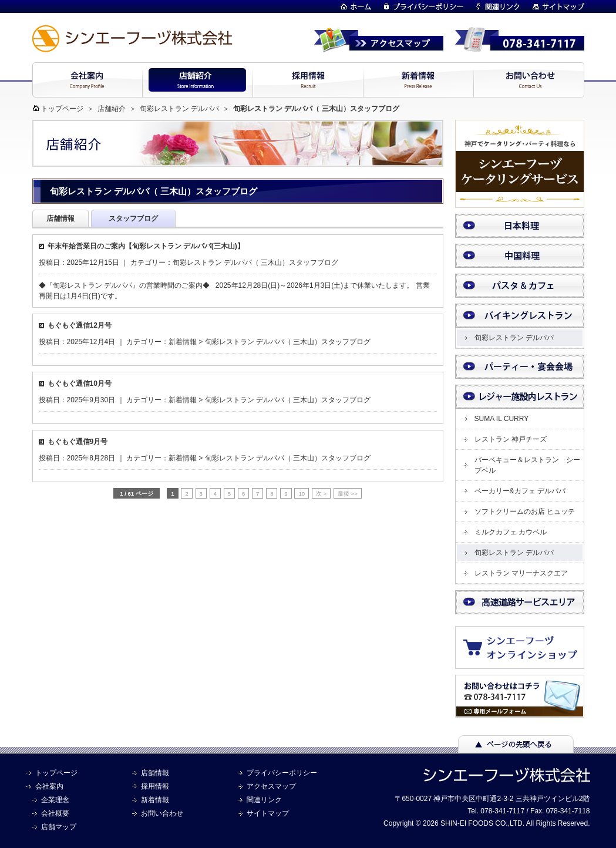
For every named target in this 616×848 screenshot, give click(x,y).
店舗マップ (59, 827)
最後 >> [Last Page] (348, 494)
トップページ (62, 109)
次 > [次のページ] (321, 494)
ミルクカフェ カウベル (511, 532)
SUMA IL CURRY (502, 419)
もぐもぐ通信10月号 (80, 383)
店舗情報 (155, 773)
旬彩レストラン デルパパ (179, 109)
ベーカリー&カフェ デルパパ (520, 491)
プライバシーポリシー (282, 773)
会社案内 (49, 786)
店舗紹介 (112, 109)
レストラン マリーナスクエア (521, 573)
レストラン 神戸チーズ (511, 439)
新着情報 (183, 342)
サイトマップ (268, 813)
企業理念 (55, 800)
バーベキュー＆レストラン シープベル (527, 465)
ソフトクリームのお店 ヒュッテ (525, 512)
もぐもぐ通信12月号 (80, 325)
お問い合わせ (162, 813)
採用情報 (155, 786)
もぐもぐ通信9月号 (78, 442)
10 (302, 494)
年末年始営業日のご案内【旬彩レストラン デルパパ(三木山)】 (146, 246)
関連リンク (264, 800)
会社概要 (55, 813)
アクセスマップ (271, 786)
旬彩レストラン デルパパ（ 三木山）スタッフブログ (256, 263)
